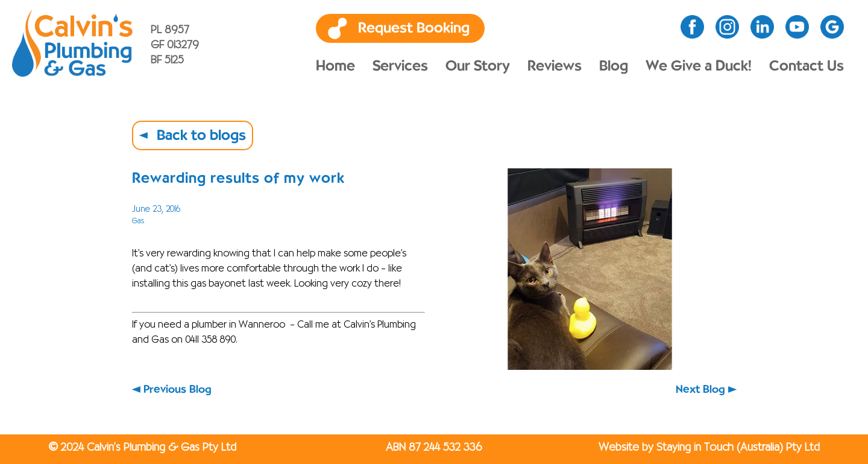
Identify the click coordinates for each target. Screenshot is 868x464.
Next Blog (700, 389)
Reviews (555, 66)
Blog (614, 66)
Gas (138, 221)
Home (335, 66)
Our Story (478, 66)
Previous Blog (178, 389)
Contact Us (807, 66)
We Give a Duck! (699, 66)
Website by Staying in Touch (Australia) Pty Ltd (709, 448)
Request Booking (414, 28)
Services (400, 66)
